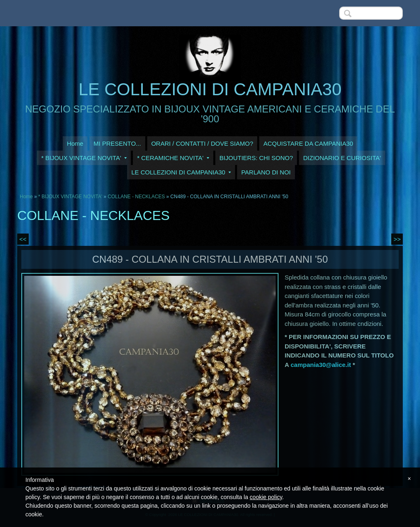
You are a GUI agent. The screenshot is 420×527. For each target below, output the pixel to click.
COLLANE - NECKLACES (136, 197)
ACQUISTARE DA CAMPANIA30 (308, 143)
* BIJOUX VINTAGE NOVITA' (84, 158)
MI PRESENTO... (117, 143)
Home (75, 143)
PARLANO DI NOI (266, 172)
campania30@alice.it (321, 365)
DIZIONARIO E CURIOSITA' (342, 158)
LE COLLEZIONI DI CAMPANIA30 (210, 89)
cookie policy (266, 497)
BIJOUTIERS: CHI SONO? (256, 158)
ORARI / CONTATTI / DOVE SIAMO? (202, 143)
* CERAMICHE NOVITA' (173, 158)
